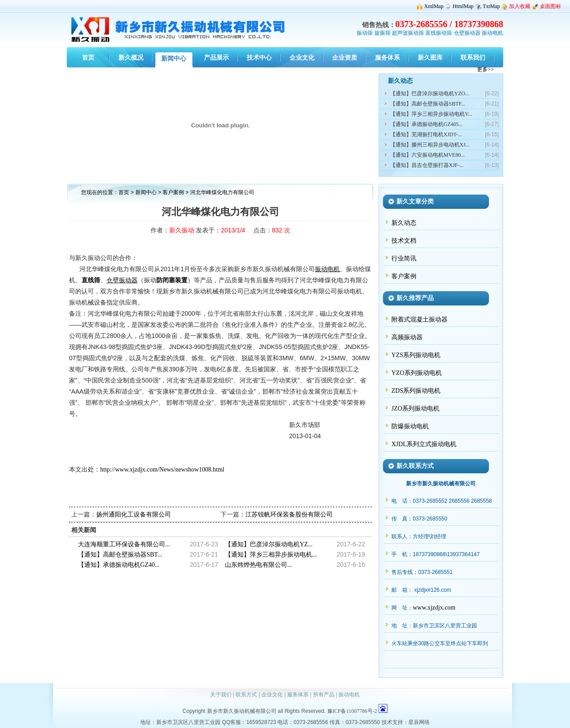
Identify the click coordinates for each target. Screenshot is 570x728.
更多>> (485, 69)
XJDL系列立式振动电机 (424, 444)
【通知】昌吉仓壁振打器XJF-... (427, 165)
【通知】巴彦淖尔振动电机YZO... (430, 94)
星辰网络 (419, 722)
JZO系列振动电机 (415, 409)
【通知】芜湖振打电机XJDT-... (426, 134)
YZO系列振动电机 (417, 373)
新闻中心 (146, 192)
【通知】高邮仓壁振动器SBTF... (428, 104)
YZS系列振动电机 (416, 355)
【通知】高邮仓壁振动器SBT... (120, 555)
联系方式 (246, 695)
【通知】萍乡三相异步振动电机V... (431, 114)
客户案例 (174, 192)
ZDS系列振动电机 (416, 391)
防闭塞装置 (172, 280)
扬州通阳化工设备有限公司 (134, 514)
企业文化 (272, 695)
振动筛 (365, 33)
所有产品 (324, 695)
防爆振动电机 (410, 426)
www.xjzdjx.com (434, 608)
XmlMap (434, 6)
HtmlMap (463, 6)
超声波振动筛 (408, 33)
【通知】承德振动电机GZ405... (426, 124)
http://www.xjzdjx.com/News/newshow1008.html (162, 470)
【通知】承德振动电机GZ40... (119, 565)
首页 (124, 192)
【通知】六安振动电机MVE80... (427, 155)
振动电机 (493, 33)
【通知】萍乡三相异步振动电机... (271, 555)
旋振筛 (383, 33)
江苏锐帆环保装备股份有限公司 (289, 514)
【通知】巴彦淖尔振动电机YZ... (269, 544)
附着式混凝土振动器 (419, 319)
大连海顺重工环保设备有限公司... (124, 544)
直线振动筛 (439, 33)
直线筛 (91, 280)
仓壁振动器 (467, 33)
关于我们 (221, 695)
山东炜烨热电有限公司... (259, 565)
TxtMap (491, 6)
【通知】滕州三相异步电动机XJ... (430, 145)
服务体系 (298, 695)
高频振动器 (407, 337)
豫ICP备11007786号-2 (352, 711)
